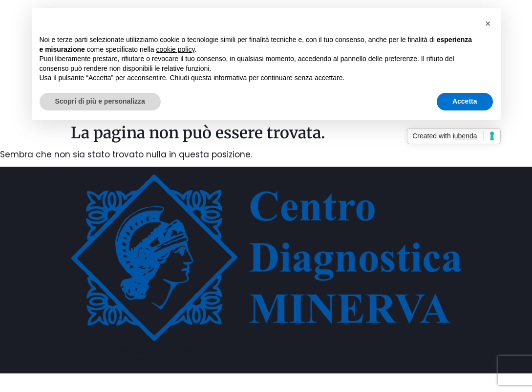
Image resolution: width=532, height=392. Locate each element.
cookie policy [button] (175, 49)
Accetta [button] (465, 101)
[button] (488, 23)
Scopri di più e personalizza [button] (100, 101)
